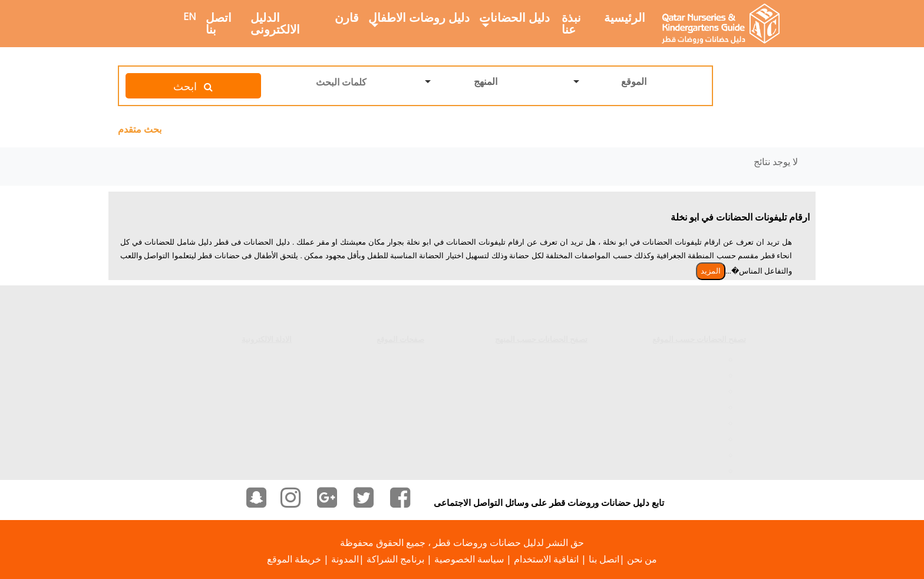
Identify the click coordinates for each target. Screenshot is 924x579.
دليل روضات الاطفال (419, 17)
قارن (347, 17)
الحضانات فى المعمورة (679, 397)
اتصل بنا (219, 23)
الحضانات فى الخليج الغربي (671, 381)
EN (190, 17)
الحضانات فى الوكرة (684, 413)
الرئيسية (625, 17)
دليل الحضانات (514, 17)
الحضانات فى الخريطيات (676, 445)
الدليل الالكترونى (275, 23)
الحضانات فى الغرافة (683, 366)
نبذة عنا (571, 23)
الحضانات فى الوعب (684, 429)
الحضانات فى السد (687, 350)
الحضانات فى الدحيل (684, 461)
